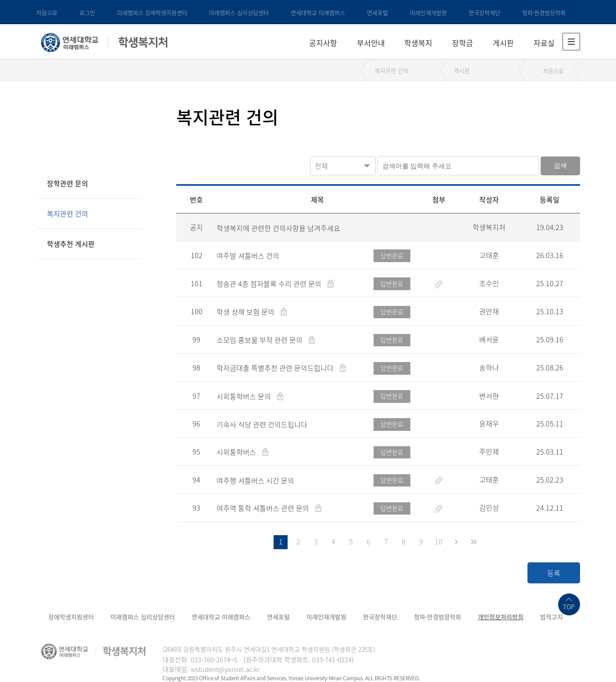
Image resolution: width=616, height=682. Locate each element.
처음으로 (47, 12)
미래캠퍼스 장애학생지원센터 (152, 12)
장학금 (463, 43)
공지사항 (323, 43)
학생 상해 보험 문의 (246, 312)
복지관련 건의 (392, 70)
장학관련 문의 (68, 183)
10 (438, 541)
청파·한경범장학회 (544, 12)
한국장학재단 (484, 12)
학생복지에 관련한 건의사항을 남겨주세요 (278, 228)
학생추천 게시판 (71, 244)
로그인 (87, 12)
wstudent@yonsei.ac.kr (225, 669)
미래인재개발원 (428, 12)
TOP (569, 607)
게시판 (503, 43)
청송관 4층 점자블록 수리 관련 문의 (270, 284)
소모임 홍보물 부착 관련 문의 (260, 340)
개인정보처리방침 (501, 617)
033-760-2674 (210, 660)
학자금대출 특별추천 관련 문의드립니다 (276, 368)
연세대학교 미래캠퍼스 (318, 12)
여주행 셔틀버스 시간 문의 (255, 480)
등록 (554, 573)
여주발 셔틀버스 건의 (248, 256)
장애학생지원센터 (71, 617)
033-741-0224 (332, 660)
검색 (560, 165)
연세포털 (377, 12)
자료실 (544, 43)
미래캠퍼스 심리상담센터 (239, 12)
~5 (234, 660)
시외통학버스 (237, 452)
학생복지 (418, 43)
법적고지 (552, 617)
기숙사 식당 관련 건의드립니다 (262, 424)
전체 (321, 166)
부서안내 (371, 43)
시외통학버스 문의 (245, 396)
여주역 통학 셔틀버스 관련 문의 (264, 508)
